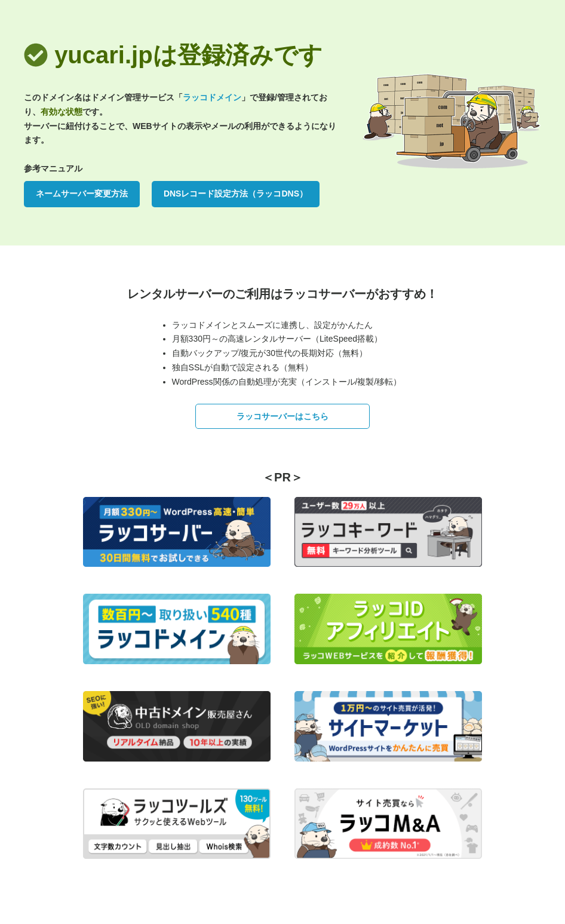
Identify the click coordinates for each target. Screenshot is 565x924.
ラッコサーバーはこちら (282, 416)
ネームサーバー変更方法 (82, 194)
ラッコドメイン (212, 97)
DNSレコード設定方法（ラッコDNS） (236, 194)
